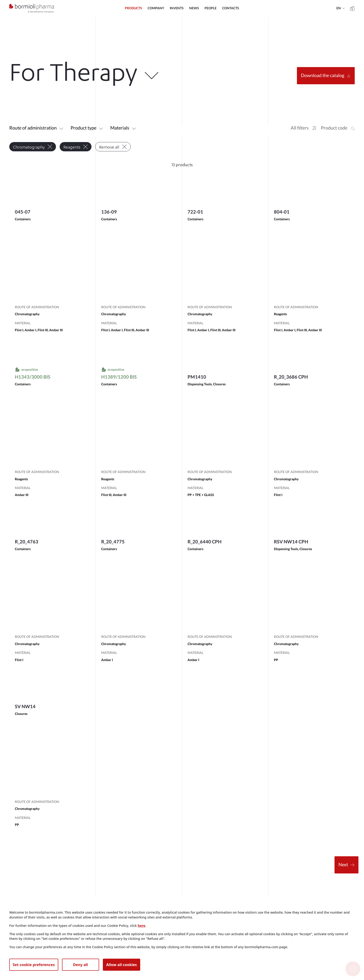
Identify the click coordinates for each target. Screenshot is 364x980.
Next (346, 865)
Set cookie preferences (34, 965)
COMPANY (156, 8)
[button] (303, 128)
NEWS (194, 8)
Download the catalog (326, 76)
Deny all (81, 965)
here (141, 926)
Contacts (231, 8)
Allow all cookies (121, 965)
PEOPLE (211, 8)
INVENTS (177, 8)
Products (133, 8)
